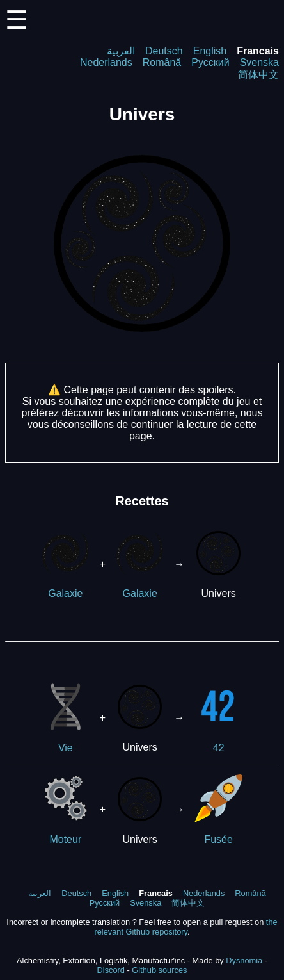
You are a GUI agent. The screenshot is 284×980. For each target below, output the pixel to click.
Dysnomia (244, 960)
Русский (210, 62)
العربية (121, 51)
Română (162, 62)
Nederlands (106, 62)
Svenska (259, 62)
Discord (111, 970)
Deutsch (164, 51)
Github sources (159, 970)
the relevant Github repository (185, 927)
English (210, 51)
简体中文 (258, 75)
